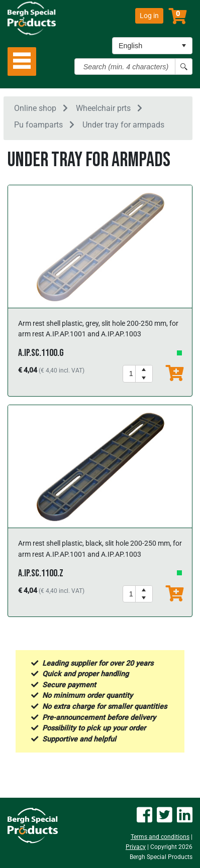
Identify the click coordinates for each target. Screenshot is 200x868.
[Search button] (184, 67)
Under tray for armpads (123, 125)
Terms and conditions (160, 837)
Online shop (35, 108)
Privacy (136, 847)
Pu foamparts (38, 125)
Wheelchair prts (103, 108)
